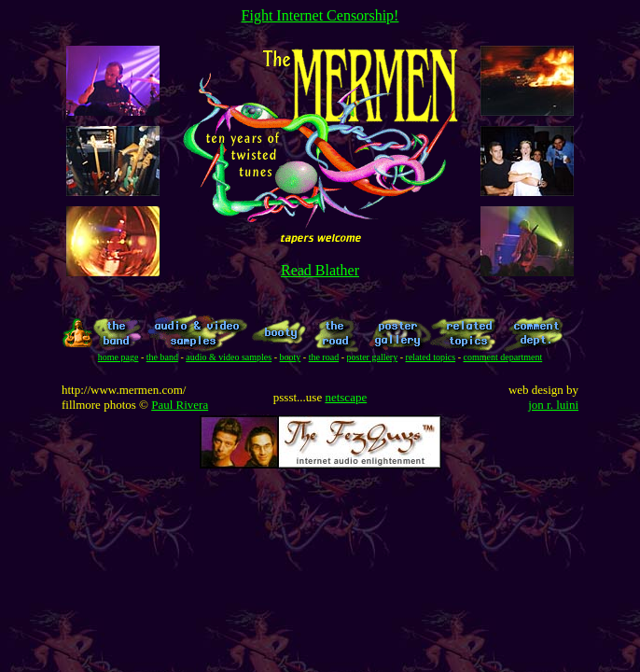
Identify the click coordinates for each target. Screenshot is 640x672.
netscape (346, 397)
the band (162, 357)
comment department (502, 357)
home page (118, 357)
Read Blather (320, 270)
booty (291, 357)
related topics (431, 357)
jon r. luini (553, 405)
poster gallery (373, 357)
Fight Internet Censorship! (320, 15)
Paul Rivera (180, 405)
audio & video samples (229, 357)
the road (324, 357)
